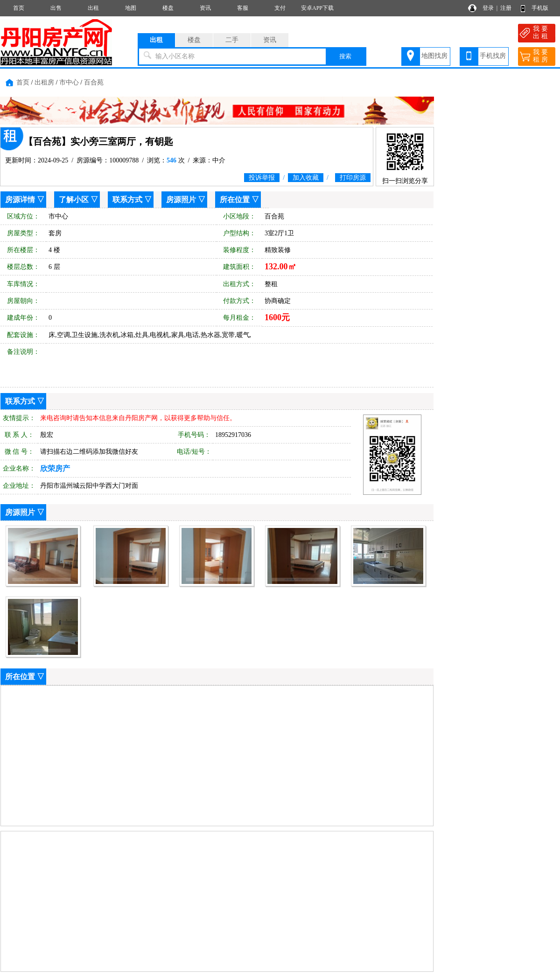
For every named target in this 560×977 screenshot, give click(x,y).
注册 (506, 8)
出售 (56, 8)
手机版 (540, 8)
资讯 (205, 8)
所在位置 (235, 200)
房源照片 (181, 200)
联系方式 (127, 200)
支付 (280, 8)
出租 (93, 8)
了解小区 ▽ (78, 200)
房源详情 (20, 200)
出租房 (44, 82)
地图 (131, 8)
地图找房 (434, 56)
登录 (488, 8)
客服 (243, 8)
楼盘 (168, 8)
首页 (19, 8)
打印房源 (353, 178)
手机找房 (493, 56)
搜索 (345, 56)
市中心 (69, 82)
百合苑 (94, 82)
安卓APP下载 (317, 8)
